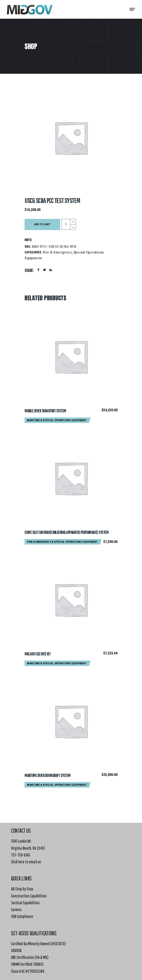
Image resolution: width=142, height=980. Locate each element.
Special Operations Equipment (65, 420)
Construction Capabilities (29, 896)
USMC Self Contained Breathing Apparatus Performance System (66, 532)
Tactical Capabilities (25, 903)
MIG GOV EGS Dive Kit (37, 654)
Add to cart (42, 224)
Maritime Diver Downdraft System (48, 775)
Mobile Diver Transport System (45, 411)
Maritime (33, 420)
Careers (16, 909)
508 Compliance (22, 916)
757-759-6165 (21, 855)
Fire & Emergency (57, 252)
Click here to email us (26, 862)
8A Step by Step (22, 889)
